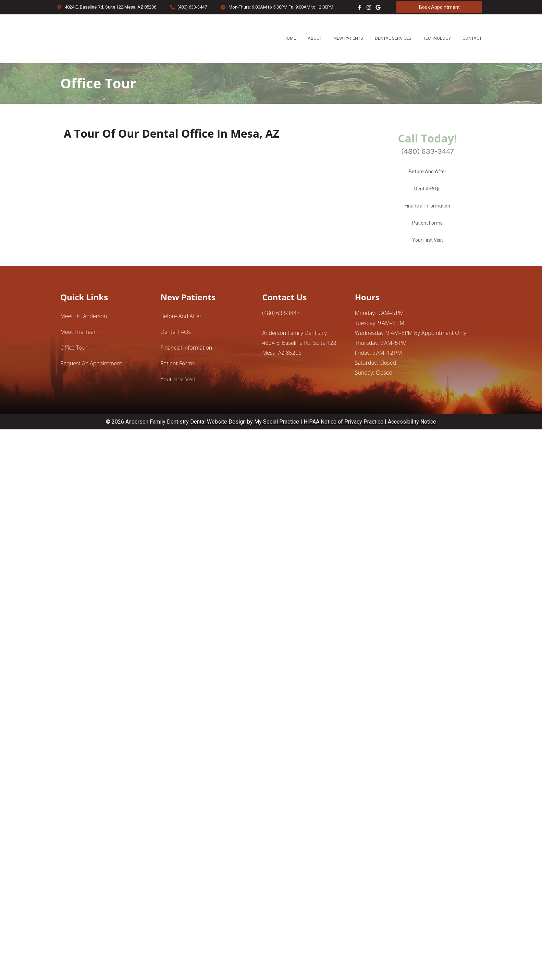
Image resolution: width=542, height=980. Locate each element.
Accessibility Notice (412, 440)
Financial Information (427, 224)
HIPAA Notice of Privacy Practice (343, 440)
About (315, 38)
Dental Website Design (218, 440)
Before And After (428, 190)
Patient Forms (427, 241)
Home (290, 38)
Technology (437, 38)
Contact (472, 38)
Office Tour (74, 366)
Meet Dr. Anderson (84, 335)
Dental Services (393, 38)
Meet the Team (79, 350)
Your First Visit (428, 259)
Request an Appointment (91, 382)
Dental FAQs (427, 207)
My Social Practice (277, 440)
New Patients (348, 38)
